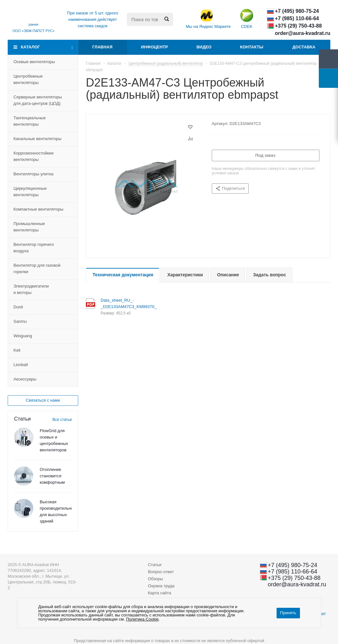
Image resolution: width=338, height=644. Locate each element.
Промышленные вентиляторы (29, 227)
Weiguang (23, 336)
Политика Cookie (142, 619)
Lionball (21, 365)
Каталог (30, 47)
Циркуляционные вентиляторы (30, 192)
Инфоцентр (154, 47)
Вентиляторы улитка (33, 174)
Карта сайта (160, 593)
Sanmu (20, 321)
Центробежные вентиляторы (28, 79)
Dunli (18, 307)
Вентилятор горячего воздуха (34, 248)
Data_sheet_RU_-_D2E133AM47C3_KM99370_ (121, 303)
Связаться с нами (43, 400)
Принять (288, 613)
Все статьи (62, 420)
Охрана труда (161, 586)
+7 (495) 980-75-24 (297, 11)
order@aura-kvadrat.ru (303, 33)
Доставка (304, 47)
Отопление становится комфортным (52, 476)
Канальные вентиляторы (37, 139)
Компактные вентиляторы (38, 209)
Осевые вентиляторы (34, 62)
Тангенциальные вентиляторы (30, 121)
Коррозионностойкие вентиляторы (33, 156)
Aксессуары (25, 379)
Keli (17, 350)
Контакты (252, 47)
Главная (102, 47)
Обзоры (156, 579)
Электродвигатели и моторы (31, 289)
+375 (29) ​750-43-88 (298, 26)
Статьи (155, 565)
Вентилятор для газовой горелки (37, 268)
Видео (204, 47)
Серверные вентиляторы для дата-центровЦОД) (38, 100)
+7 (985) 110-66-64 (297, 18)
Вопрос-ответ (161, 572)
